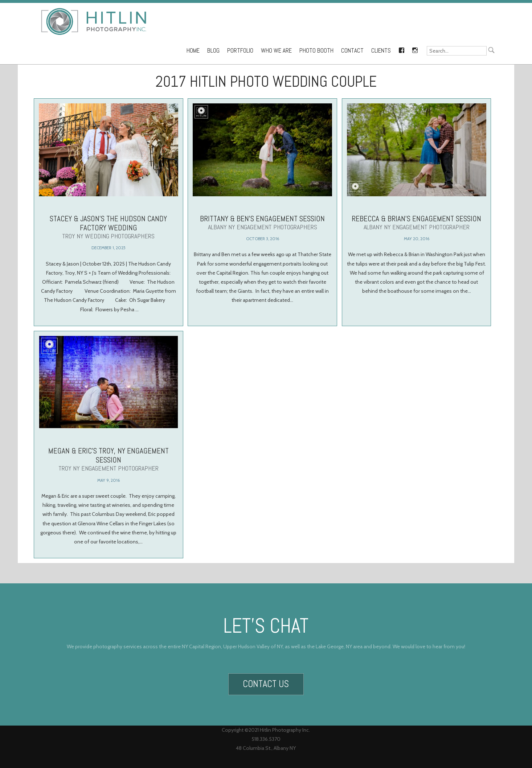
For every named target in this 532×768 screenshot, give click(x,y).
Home (193, 51)
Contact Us (266, 681)
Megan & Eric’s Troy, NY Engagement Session (108, 454)
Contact (352, 51)
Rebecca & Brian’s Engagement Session (417, 222)
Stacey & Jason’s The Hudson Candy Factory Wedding (109, 227)
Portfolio (240, 51)
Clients (381, 51)
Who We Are (276, 51)
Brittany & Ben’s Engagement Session (262, 222)
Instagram (415, 49)
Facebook (401, 49)
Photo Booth (316, 51)
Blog (213, 51)
